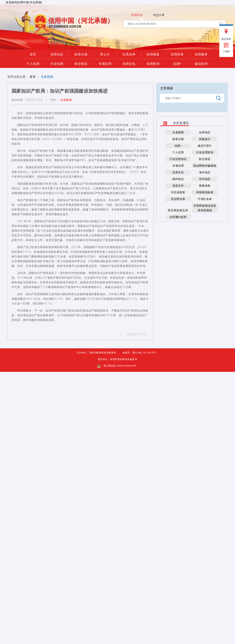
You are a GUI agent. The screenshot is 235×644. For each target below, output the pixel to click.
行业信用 (57, 63)
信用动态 (57, 54)
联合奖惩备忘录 (178, 210)
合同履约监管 (178, 217)
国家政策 (205, 186)
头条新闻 (47, 77)
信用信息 (137, 15)
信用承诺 (177, 54)
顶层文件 (178, 186)
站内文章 (159, 15)
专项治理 (105, 63)
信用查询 (153, 63)
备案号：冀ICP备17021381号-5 (139, 353)
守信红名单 (205, 199)
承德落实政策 (205, 192)
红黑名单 (129, 54)
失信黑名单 (178, 199)
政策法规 (81, 54)
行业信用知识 (178, 159)
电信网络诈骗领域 (205, 166)
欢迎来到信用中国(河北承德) (24, 2)
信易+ (177, 63)
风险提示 (205, 139)
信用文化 (129, 63)
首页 (33, 54)
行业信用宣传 (205, 152)
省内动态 (205, 172)
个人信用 (33, 63)
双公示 (105, 54)
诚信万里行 (205, 146)
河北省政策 (178, 192)
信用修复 (153, 54)
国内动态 (178, 179)
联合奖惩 (81, 63)
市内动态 (205, 179)
